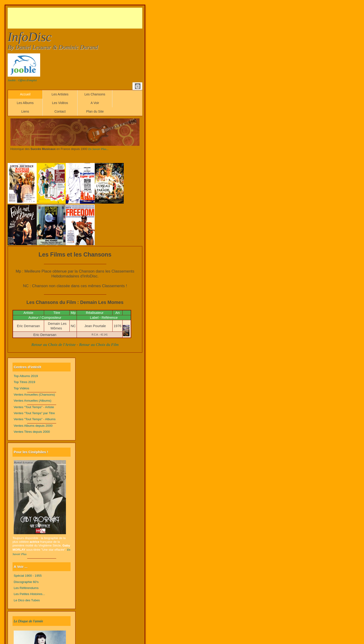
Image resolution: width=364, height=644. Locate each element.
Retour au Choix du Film (99, 345)
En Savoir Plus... (98, 149)
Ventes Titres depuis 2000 (32, 432)
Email (138, 86)
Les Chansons (95, 94)
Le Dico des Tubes (27, 600)
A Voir (95, 103)
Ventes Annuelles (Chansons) (34, 395)
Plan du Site (95, 111)
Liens (25, 111)
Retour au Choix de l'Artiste (54, 345)
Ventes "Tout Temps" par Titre (34, 413)
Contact (60, 111)
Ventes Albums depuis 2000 (33, 426)
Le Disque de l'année (28, 621)
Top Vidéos (21, 388)
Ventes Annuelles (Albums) (32, 401)
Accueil (25, 94)
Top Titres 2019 (24, 382)
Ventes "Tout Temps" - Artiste (34, 407)
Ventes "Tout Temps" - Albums (35, 419)
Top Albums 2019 (26, 376)
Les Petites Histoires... (29, 594)
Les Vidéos (60, 103)
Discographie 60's (26, 582)
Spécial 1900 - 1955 (28, 576)
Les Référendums (26, 588)
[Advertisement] (92, 18)
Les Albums (25, 103)
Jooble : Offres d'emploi (22, 80)
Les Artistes (60, 94)
